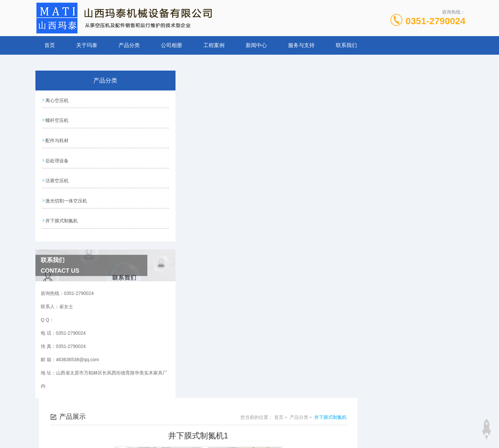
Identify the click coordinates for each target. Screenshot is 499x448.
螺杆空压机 (57, 119)
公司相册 (172, 45)
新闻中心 (256, 45)
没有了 (188, 265)
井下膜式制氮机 (62, 213)
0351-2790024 (436, 21)
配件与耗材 (57, 138)
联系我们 (346, 45)
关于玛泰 (87, 45)
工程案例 (214, 45)
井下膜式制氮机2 (199, 276)
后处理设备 (57, 156)
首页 (50, 45)
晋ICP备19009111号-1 (296, 427)
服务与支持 (301, 45)
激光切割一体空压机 (67, 194)
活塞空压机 (57, 175)
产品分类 (129, 45)
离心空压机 (57, 100)
